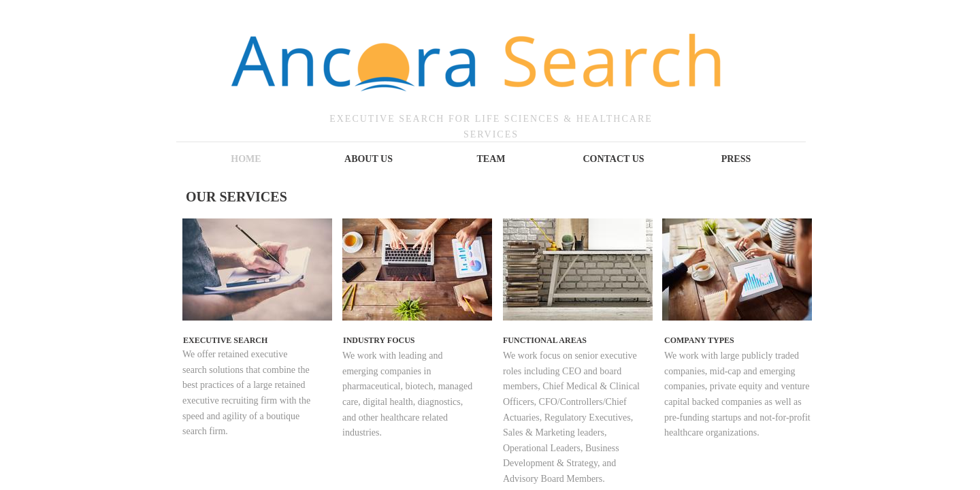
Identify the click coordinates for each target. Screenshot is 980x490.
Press (736, 159)
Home (246, 159)
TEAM (491, 159)
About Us (369, 159)
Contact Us (613, 159)
